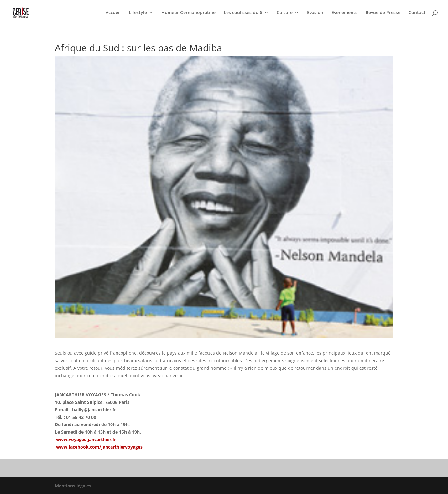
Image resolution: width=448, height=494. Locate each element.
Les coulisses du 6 (243, 13)
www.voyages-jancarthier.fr (86, 439)
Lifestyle (138, 13)
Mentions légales (73, 486)
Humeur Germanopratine (188, 13)
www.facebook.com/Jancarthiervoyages (99, 447)
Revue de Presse (383, 13)
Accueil (113, 13)
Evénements (344, 13)
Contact (417, 13)
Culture (285, 13)
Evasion (315, 13)
